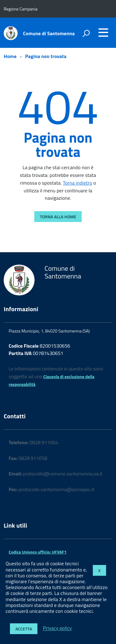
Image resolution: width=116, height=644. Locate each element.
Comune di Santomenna (49, 33)
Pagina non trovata (46, 56)
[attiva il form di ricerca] (86, 33)
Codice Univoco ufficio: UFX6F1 (38, 552)
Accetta (24, 629)
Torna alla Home (58, 217)
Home (10, 56)
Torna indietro (77, 183)
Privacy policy (57, 628)
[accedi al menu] (103, 32)
